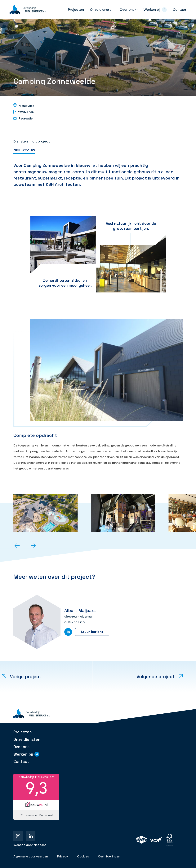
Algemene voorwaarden (31, 856)
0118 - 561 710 (74, 622)
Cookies (83, 856)
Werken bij (152, 10)
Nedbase (40, 845)
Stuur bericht (92, 632)
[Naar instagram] (18, 836)
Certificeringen (109, 856)
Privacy (63, 856)
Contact (180, 10)
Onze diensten (102, 10)
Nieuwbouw (24, 150)
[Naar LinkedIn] (68, 632)
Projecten (76, 10)
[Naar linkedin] (31, 836)
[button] (17, 546)
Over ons (127, 10)
